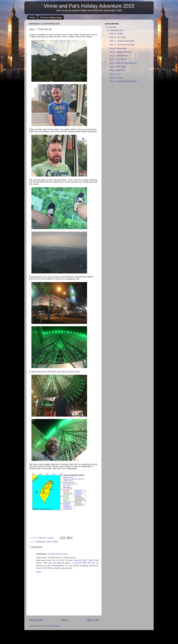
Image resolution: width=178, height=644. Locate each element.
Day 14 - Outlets (117, 34)
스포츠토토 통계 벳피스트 (84, 563)
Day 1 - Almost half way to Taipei (123, 81)
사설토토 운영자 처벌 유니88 (86, 560)
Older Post (93, 620)
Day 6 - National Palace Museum (123, 63)
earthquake (41, 542)
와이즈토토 (47, 568)
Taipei (49, 542)
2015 (110, 27)
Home (33, 17)
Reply (38, 572)
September (115, 30)
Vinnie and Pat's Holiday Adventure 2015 (89, 6)
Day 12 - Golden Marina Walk (122, 41)
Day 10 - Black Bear (118, 48)
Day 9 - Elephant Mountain (121, 52)
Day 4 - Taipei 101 (117, 70)
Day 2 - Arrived (116, 78)
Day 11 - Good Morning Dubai (122, 45)
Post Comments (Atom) (50, 626)
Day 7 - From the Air (118, 59)
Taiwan (55, 542)
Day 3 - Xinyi (115, 74)
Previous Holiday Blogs (51, 17)
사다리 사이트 (58, 560)
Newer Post (36, 620)
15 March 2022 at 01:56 (58, 554)
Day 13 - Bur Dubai (118, 37)
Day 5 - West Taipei (118, 67)
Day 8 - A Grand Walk (119, 56)
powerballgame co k (60, 566)
